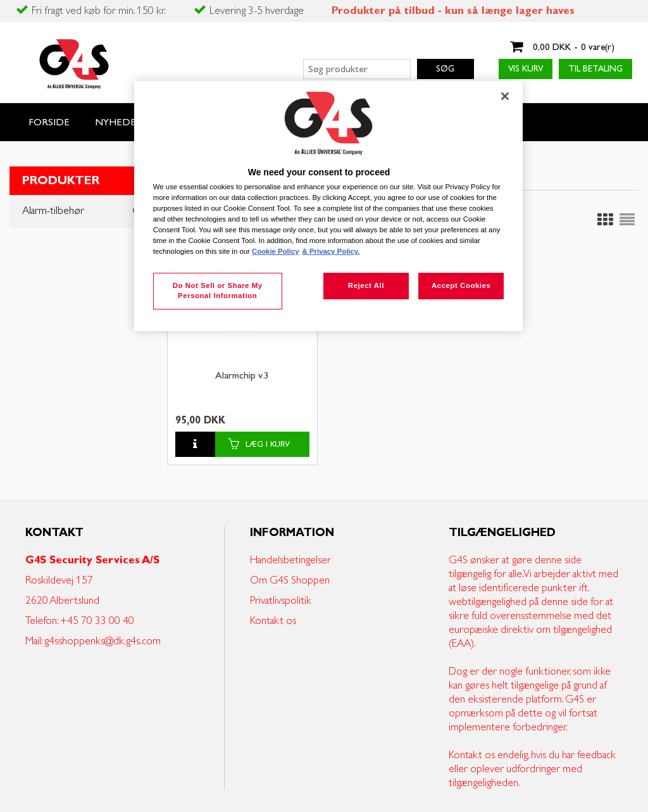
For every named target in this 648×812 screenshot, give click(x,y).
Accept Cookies (461, 285)
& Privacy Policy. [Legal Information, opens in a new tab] (331, 251)
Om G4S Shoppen (290, 580)
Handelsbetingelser (290, 560)
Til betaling (595, 69)
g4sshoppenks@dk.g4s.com (103, 641)
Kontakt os (273, 621)
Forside (49, 122)
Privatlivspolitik (281, 601)
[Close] (505, 96)
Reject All (366, 285)
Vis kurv (526, 69)
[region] (328, 206)
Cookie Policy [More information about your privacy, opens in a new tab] (276, 251)
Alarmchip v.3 (242, 376)
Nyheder (119, 122)
